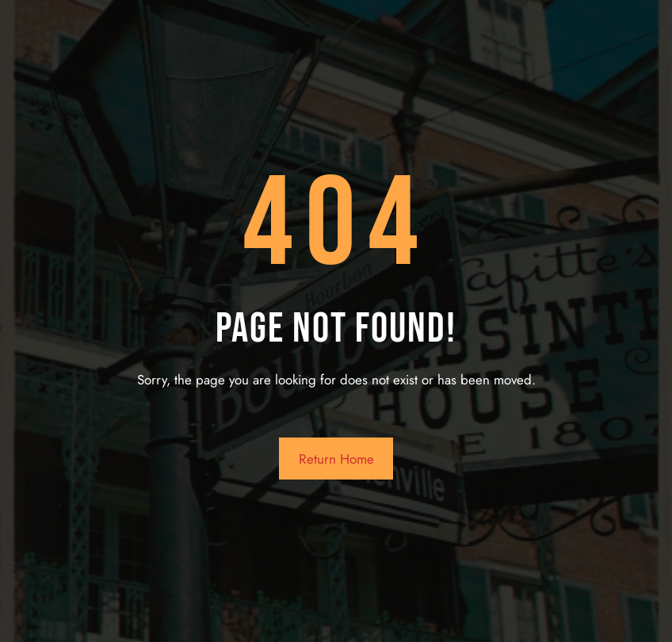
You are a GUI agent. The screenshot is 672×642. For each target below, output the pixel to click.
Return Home (336, 459)
